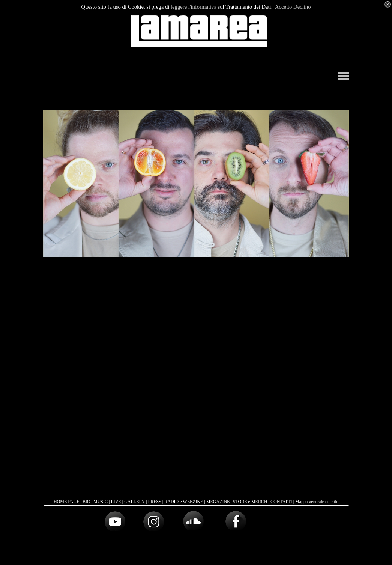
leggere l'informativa (194, 7)
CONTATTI (281, 502)
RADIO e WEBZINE (184, 502)
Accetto (284, 7)
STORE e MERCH (250, 502)
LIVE (116, 502)
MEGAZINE (218, 502)
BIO (86, 502)
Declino (302, 7)
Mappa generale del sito (317, 502)
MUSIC (101, 502)
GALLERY (134, 502)
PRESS (154, 502)
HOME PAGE (67, 502)
